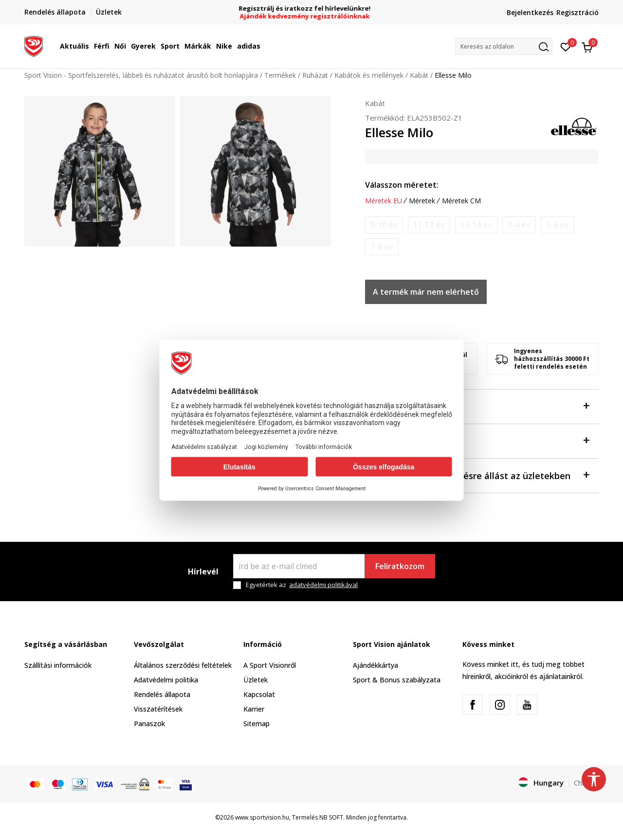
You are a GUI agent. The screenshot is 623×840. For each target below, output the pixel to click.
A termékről (477, 406)
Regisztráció (577, 12)
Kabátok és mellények (369, 75)
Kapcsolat (259, 694)
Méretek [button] (422, 201)
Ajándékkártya (376, 665)
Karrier (254, 709)
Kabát (419, 75)
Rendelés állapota (162, 694)
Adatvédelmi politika (166, 680)
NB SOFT (331, 817)
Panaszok (149, 724)
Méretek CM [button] (461, 201)
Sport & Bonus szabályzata (397, 680)
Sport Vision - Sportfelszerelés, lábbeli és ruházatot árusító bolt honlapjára (141, 75)
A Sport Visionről (270, 665)
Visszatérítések (158, 709)
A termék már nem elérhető (426, 292)
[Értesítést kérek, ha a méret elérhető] (384, 225)
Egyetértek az (302, 585)
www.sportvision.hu (262, 817)
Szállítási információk (58, 665)
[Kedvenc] (566, 46)
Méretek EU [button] (384, 201)
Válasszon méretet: (402, 185)
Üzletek (256, 680)
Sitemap (257, 724)
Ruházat (315, 75)
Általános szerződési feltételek (183, 665)
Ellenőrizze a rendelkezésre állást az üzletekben (477, 475)
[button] (504, 46)
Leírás (477, 440)
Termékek (280, 75)
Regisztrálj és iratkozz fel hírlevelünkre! (312, 9)
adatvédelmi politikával (323, 585)
